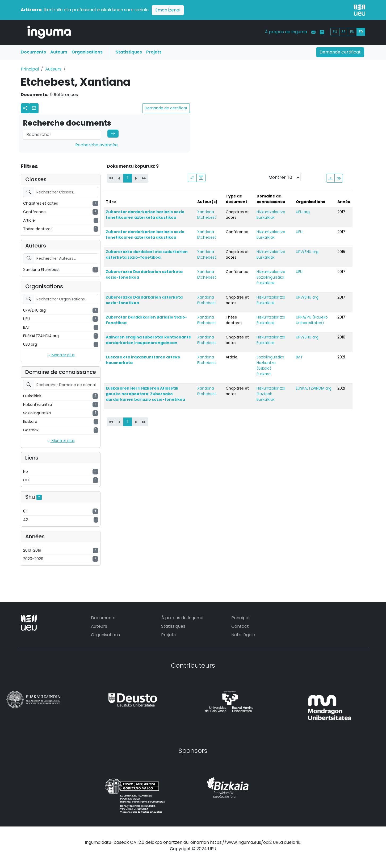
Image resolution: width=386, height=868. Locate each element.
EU (335, 32)
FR (361, 32)
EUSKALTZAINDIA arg (314, 388)
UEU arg (303, 212)
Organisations (87, 52)
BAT (299, 357)
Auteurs (59, 52)
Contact (240, 626)
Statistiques (129, 52)
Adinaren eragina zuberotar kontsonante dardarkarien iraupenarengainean (148, 340)
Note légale (243, 635)
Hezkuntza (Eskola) (266, 365)
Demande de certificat (166, 108)
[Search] (62, 135)
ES (344, 32)
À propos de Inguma (286, 32)
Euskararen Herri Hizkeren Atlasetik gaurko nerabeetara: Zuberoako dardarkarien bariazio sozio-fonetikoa (145, 394)
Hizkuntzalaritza (271, 212)
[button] (34, 108)
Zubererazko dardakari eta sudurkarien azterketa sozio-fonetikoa (147, 255)
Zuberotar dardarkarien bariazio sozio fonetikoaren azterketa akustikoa (145, 215)
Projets (154, 52)
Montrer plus (61, 355)
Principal (30, 69)
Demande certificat (340, 52)
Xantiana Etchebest (207, 215)
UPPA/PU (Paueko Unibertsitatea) (312, 320)
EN (352, 32)
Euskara (264, 374)
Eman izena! (168, 10)
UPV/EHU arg (307, 252)
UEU (299, 232)
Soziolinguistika (270, 277)
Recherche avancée (97, 145)
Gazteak (264, 394)
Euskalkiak (266, 217)
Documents (33, 52)
